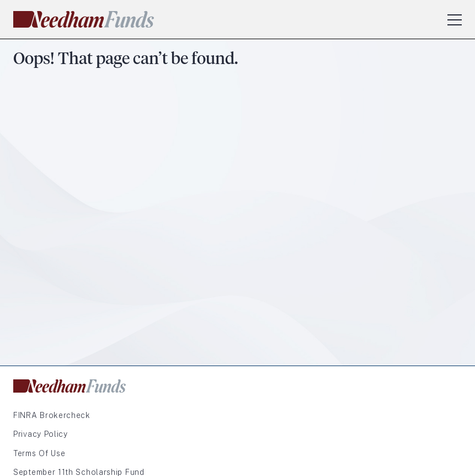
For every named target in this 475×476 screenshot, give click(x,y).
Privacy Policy (41, 434)
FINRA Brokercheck (52, 415)
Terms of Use (39, 453)
